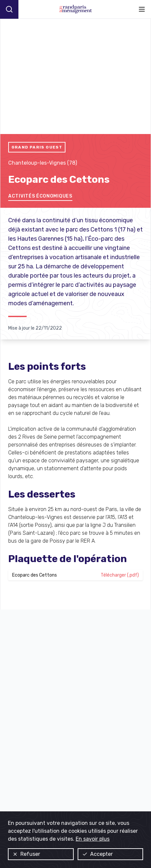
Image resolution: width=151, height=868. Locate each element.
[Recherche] (9, 9)
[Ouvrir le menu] (142, 9)
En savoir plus (93, 839)
